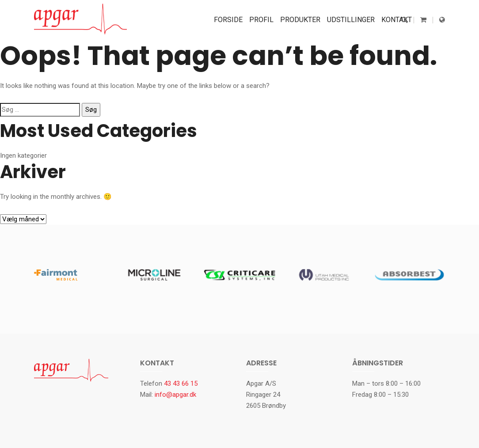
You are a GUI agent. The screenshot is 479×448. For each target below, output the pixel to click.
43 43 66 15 (181, 383)
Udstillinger (351, 20)
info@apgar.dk (175, 395)
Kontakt (397, 20)
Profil (261, 20)
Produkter (300, 20)
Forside (228, 20)
